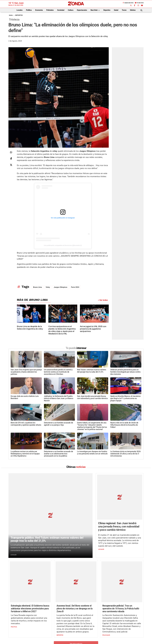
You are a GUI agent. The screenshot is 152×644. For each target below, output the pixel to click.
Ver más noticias (76, 600)
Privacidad (81, 639)
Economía (39, 10)
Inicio (11, 15)
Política (29, 10)
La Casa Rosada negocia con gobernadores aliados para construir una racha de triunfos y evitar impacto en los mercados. (29, 576)
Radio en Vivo (128, 3)
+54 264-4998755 (90, 635)
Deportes (107, 10)
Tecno (124, 10)
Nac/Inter (95, 10)
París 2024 (75, 287)
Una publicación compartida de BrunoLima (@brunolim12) (63, 245)
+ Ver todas (103, 300)
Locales (20, 10)
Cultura (71, 10)
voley (48, 287)
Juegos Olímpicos (60, 287)
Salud (116, 10)
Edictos (133, 10)
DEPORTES (19, 15)
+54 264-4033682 (89, 633)
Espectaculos (82, 10)
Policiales (50, 10)
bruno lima (38, 287)
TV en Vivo (139, 3)
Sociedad (61, 10)
